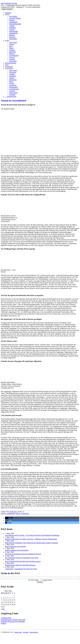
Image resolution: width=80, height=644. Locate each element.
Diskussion (13, 80)
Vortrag (12, 78)
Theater (12, 44)
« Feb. (3, 609)
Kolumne (12, 95)
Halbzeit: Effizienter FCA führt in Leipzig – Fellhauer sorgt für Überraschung (31, 539)
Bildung (12, 35)
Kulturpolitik (14, 31)
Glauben (12, 59)
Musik (11, 48)
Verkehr (12, 26)
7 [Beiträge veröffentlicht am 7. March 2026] (12, 598)
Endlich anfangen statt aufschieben (17, 550)
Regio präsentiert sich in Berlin (15, 546)
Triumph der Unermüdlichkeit (14, 101)
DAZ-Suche (35, 580)
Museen (12, 54)
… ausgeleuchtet (11, 96)
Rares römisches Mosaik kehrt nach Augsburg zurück (23, 561)
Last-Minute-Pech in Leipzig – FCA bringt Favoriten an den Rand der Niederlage (32, 535)
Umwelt (12, 29)
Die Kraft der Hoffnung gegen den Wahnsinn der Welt (23, 554)
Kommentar (9, 67)
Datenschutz (34, 632)
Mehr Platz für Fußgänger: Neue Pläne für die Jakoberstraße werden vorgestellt (31, 543)
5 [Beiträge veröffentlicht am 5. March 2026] (8, 598)
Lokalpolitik (13, 22)
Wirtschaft (13, 72)
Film (11, 46)
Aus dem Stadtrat (15, 18)
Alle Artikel (13, 16)
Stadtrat (3, 623)
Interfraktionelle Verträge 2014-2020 (13, 620)
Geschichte (13, 85)
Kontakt (26, 632)
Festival (12, 57)
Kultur (7, 41)
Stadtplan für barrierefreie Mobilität (13, 621)
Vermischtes (9, 69)
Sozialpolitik (13, 33)
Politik (7, 15)
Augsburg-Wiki (6, 618)
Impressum (18, 632)
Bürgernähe (13, 39)
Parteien (12, 20)
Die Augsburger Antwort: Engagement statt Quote (22, 558)
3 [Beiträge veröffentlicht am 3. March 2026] (4, 598)
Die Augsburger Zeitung (9, 3)
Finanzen (12, 37)
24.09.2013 (13, 512)
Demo (11, 82)
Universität (13, 61)
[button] (9, 518)
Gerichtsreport (14, 89)
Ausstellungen (14, 56)
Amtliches (13, 76)
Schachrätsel (13, 93)
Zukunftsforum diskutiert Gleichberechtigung (20, 565)
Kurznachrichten (11, 63)
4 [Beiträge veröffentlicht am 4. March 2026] (6, 598)
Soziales (12, 74)
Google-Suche (47, 580)
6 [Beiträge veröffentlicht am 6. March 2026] (10, 598)
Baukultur (12, 52)
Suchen (40, 582)
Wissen (12, 83)
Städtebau (12, 28)
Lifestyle (12, 91)
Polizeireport (13, 87)
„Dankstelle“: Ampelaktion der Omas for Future (21, 569)
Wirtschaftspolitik (15, 24)
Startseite (8, 13)
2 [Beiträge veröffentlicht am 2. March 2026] (2, 598)
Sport (7, 65)
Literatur (12, 50)
